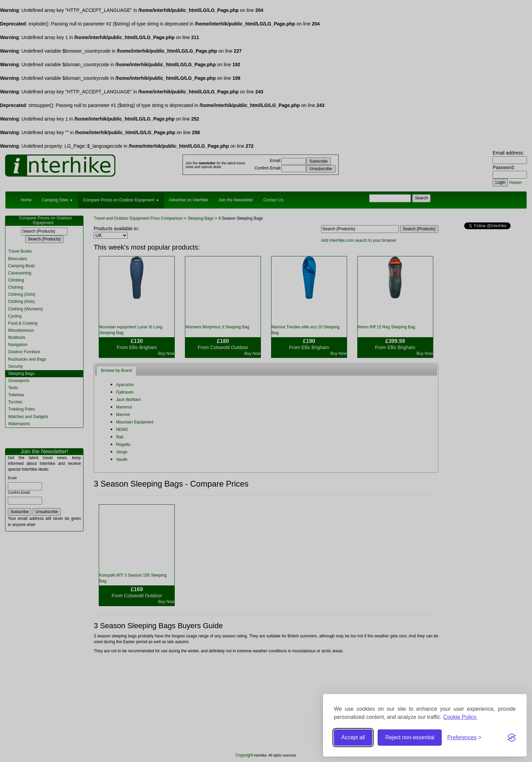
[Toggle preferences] (464, 738)
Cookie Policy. (460, 717)
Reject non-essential (410, 737)
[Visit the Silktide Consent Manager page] (512, 738)
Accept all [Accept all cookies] (353, 737)
